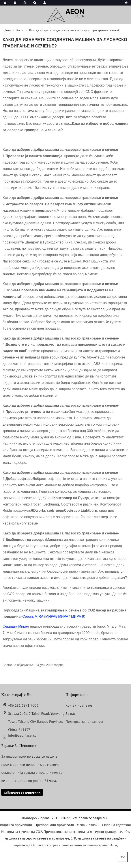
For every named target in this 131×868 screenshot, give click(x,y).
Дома (8, 30)
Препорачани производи (54, 825)
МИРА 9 (77, 616)
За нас (70, 713)
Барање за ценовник (24, 792)
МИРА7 (64, 616)
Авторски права (37, 818)
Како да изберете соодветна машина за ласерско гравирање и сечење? (74, 30)
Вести (20, 30)
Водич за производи (16, 825)
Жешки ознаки (88, 825)
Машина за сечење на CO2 (22, 832)
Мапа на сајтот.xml (117, 825)
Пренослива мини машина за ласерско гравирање (83, 832)
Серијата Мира (15, 626)
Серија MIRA (33, 616)
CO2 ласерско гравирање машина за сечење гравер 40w (73, 845)
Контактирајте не (79, 705)
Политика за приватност (84, 721)
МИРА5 (51, 616)
